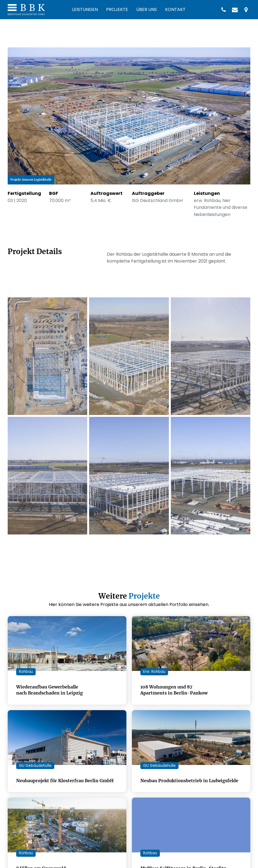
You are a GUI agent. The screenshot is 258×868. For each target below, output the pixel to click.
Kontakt (175, 9)
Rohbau (26, 672)
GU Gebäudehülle (35, 766)
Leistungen (85, 9)
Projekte (117, 9)
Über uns (147, 9)
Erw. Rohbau (154, 672)
